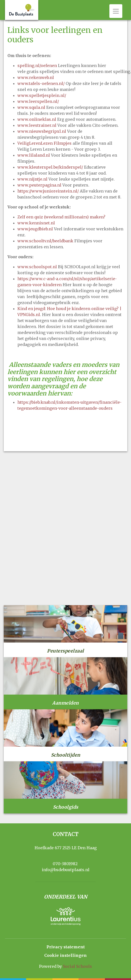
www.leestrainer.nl (37, 125)
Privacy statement (66, 947)
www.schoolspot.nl (37, 267)
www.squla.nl (31, 107)
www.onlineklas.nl (37, 119)
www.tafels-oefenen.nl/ (41, 83)
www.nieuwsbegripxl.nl (42, 131)
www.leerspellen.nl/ (38, 101)
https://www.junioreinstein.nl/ (48, 191)
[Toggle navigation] (116, 11)
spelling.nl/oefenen (37, 65)
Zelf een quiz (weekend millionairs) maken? (61, 217)
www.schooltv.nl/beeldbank (45, 241)
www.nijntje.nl (32, 179)
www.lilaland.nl (34, 155)
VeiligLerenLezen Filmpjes (44, 143)
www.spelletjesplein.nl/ (42, 95)
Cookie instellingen (65, 955)
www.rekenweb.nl (36, 77)
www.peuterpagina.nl (39, 185)
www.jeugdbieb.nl (35, 229)
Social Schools (77, 966)
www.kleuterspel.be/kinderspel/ (50, 167)
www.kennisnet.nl (36, 223)
